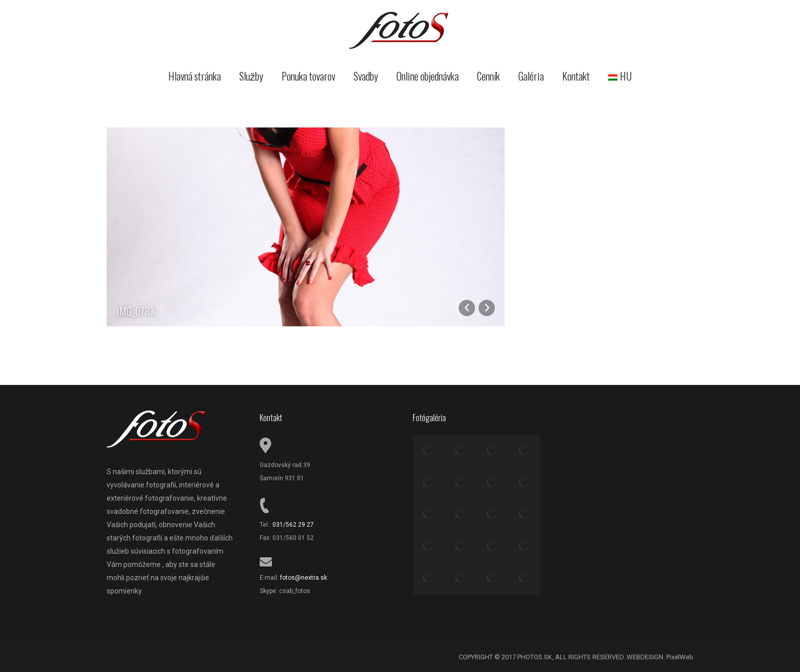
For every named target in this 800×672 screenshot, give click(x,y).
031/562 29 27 (293, 525)
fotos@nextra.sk (304, 578)
